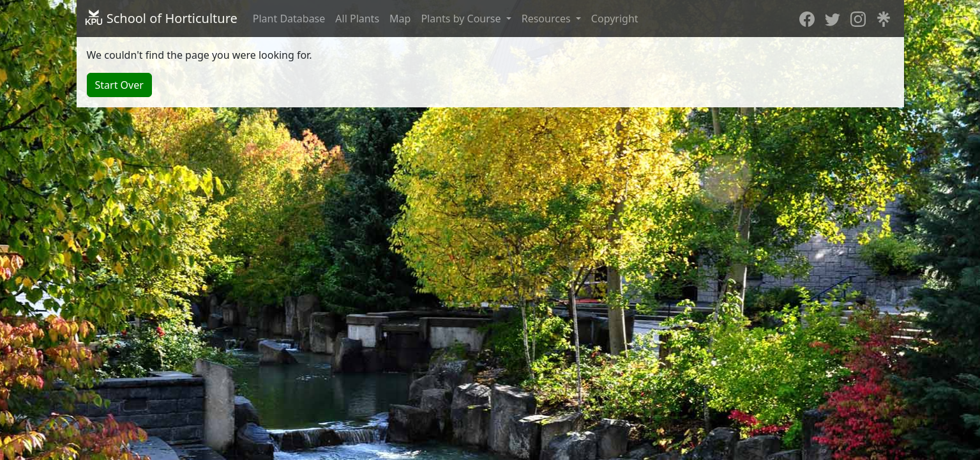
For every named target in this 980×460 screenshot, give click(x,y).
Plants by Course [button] (462, 19)
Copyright (615, 19)
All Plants (357, 19)
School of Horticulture (161, 18)
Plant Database (289, 19)
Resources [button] (547, 19)
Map (400, 19)
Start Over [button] (119, 85)
